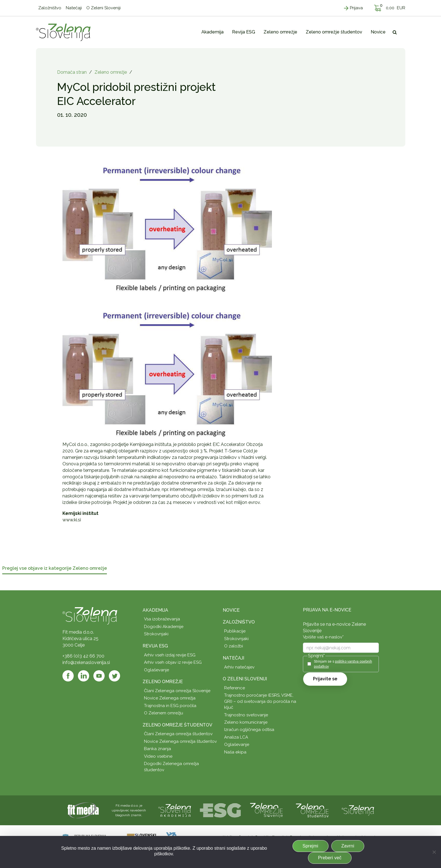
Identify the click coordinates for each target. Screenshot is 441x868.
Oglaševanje (157, 670)
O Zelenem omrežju (164, 713)
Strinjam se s (343, 664)
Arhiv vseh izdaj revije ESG (170, 655)
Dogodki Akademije (164, 627)
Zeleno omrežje (111, 72)
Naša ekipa (235, 752)
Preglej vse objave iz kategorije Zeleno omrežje (55, 568)
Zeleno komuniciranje (246, 722)
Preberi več (330, 858)
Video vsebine (158, 756)
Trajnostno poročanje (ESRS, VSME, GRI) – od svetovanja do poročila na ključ (260, 701)
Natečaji (233, 658)
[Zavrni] (434, 852)
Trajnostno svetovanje (246, 715)
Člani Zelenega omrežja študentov (178, 734)
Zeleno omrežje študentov (177, 725)
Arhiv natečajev (239, 667)
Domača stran (72, 72)
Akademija (155, 610)
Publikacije (235, 631)
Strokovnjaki (156, 634)
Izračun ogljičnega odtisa (249, 730)
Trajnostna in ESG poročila (170, 706)
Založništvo (239, 622)
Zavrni (348, 846)
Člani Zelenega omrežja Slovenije (177, 691)
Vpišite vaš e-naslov (323, 637)
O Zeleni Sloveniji (245, 679)
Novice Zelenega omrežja (170, 698)
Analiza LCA (236, 737)
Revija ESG (155, 646)
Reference (235, 688)
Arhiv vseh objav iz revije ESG (173, 662)
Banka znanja (157, 749)
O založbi (234, 646)
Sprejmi (310, 846)
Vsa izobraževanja (162, 619)
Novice (231, 610)
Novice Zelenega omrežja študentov (180, 741)
